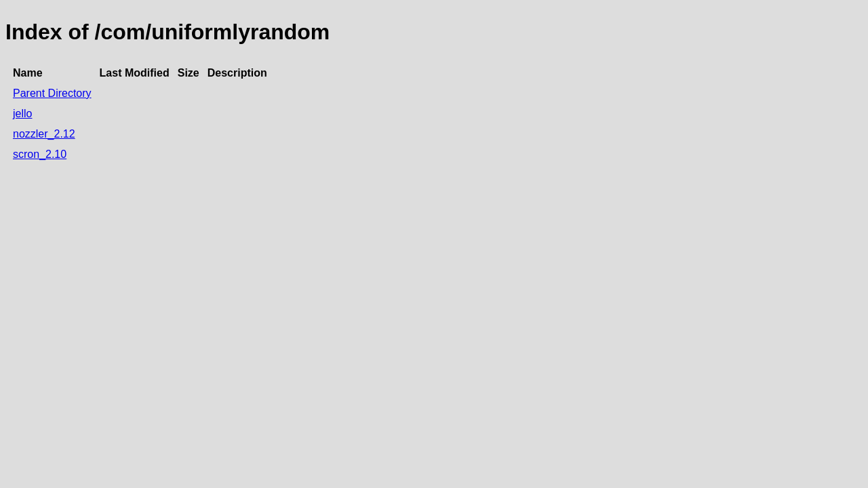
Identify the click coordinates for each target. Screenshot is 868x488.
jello (22, 114)
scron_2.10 (40, 154)
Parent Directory (52, 93)
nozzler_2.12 (44, 134)
